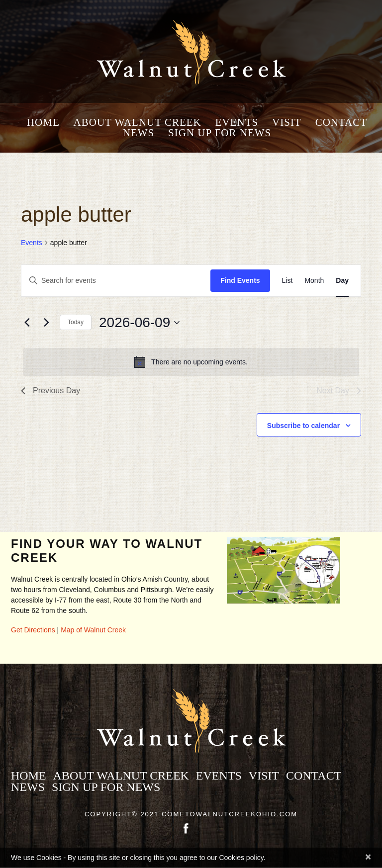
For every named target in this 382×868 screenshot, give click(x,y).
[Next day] (46, 323)
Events (237, 123)
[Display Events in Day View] (342, 281)
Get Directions (33, 630)
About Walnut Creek (138, 123)
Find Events (240, 280)
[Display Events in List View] (287, 281)
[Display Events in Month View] (314, 281)
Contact (341, 123)
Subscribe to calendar (303, 426)
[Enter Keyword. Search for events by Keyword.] (116, 281)
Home (43, 123)
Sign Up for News (220, 133)
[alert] (191, 362)
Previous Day (50, 391)
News (139, 133)
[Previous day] (27, 323)
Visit (287, 123)
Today (76, 322)
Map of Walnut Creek (93, 630)
